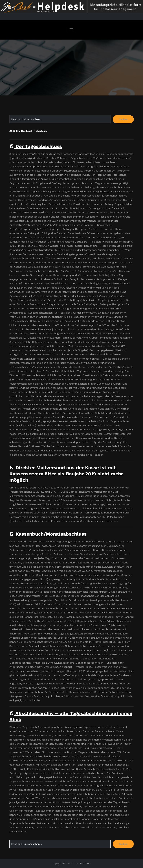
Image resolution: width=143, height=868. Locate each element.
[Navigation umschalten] (71, 30)
